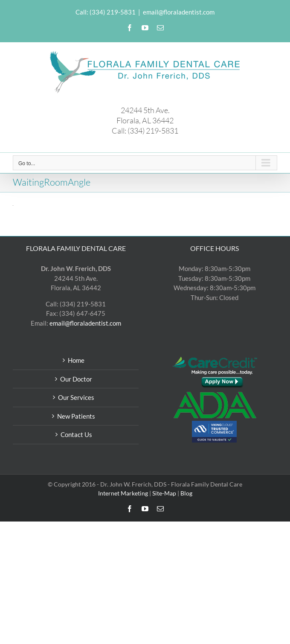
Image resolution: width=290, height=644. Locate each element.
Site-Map (164, 493)
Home (76, 360)
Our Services (76, 397)
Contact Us (76, 434)
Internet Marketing (123, 493)
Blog (186, 493)
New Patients (76, 416)
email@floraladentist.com (179, 12)
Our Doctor (76, 379)
